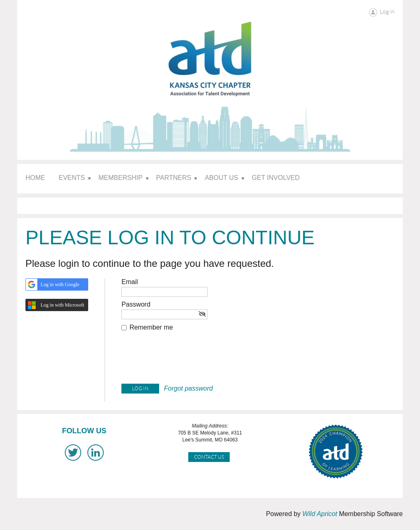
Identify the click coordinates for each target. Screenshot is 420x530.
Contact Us (209, 457)
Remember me (151, 327)
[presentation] (184, 359)
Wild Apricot (320, 514)
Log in (387, 11)
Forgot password (188, 388)
